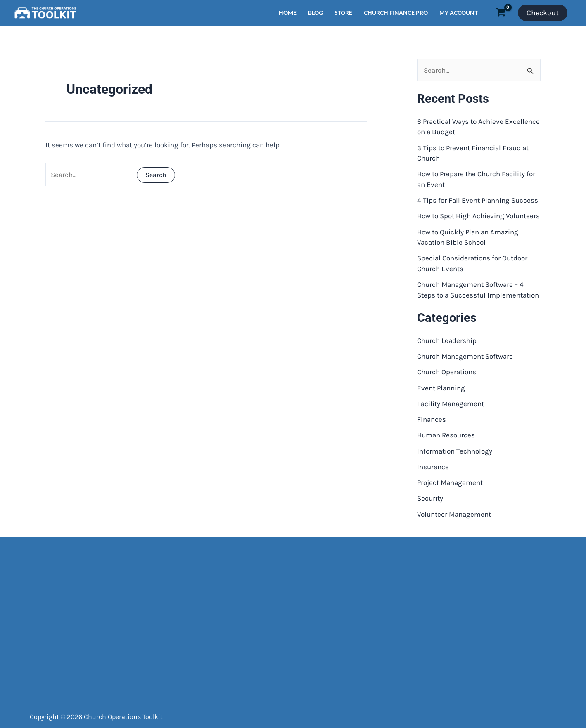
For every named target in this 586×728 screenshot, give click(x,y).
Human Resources (446, 435)
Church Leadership (447, 340)
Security (430, 498)
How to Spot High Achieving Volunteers (478, 216)
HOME (288, 13)
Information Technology (455, 451)
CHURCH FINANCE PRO (396, 13)
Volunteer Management (454, 514)
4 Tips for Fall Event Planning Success (478, 200)
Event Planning (441, 388)
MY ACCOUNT (459, 13)
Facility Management (451, 404)
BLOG (316, 13)
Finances (432, 419)
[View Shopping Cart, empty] (501, 13)
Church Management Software (465, 356)
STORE (343, 13)
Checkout (543, 13)
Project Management (450, 482)
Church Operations (447, 372)
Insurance (433, 467)
